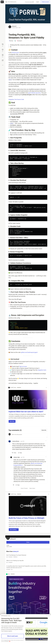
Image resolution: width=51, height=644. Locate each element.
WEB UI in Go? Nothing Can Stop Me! (28, 562)
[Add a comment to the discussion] (29, 435)
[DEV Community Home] (2, 2)
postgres (20, 41)
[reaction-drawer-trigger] (3, 45)
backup (11, 41)
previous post (15, 53)
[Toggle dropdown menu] (46, 388)
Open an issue (23, 366)
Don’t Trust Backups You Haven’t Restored (28, 556)
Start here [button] (12, 421)
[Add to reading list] (3, 56)
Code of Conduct (24, 488)
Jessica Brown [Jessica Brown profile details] (16, 441)
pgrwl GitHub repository (34, 93)
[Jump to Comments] (3, 50)
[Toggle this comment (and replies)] (10, 444)
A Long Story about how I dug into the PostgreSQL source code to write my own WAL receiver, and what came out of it (28, 568)
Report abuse (32, 488)
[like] (14, 453)
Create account (45, 2)
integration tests (42, 370)
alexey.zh (14, 26)
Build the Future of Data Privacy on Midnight (27, 518)
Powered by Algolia (29, 2)
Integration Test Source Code (16, 99)
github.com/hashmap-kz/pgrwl (29, 352)
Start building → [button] (14, 530)
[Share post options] (3, 65)
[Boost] (3, 60)
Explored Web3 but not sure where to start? (26, 412)
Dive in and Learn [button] (13, 636)
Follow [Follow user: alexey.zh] (28, 542)
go (15, 41)
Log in (38, 2)
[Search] (6, 2)
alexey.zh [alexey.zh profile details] (16, 457)
